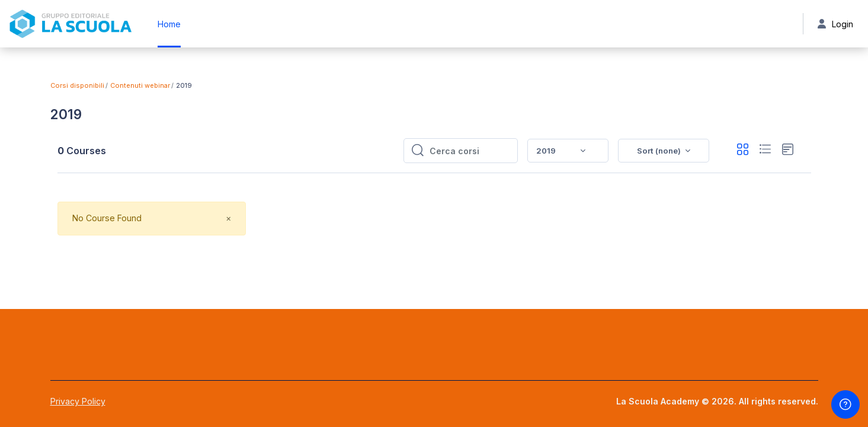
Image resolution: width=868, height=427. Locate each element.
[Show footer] (845, 404)
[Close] (228, 219)
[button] (664, 151)
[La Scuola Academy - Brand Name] (71, 24)
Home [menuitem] (169, 24)
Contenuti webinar (140, 85)
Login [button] (835, 24)
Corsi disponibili (77, 85)
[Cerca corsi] (470, 151)
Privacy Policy (78, 401)
